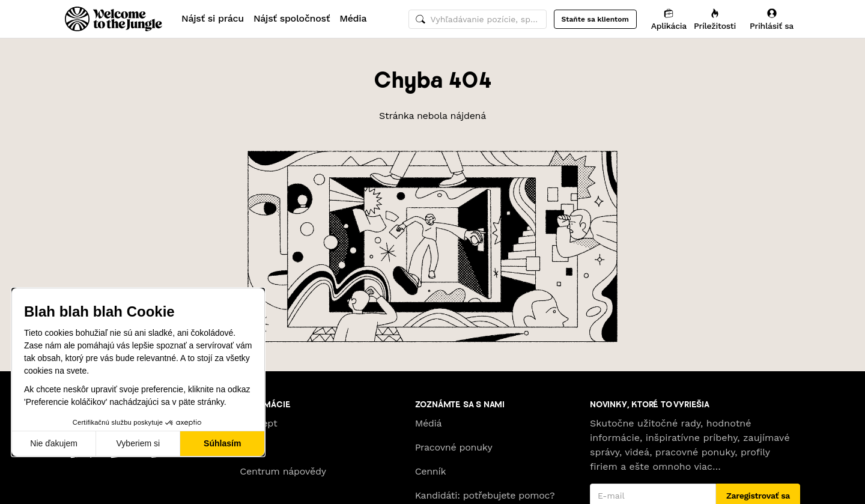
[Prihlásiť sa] (772, 19)
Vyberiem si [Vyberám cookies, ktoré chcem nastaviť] (138, 443)
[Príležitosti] (715, 19)
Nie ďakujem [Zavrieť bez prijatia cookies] (54, 443)
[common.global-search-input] (478, 19)
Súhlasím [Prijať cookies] (222, 443)
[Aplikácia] (669, 19)
